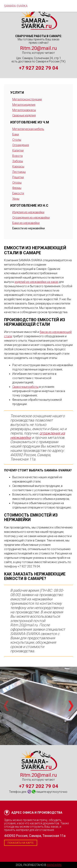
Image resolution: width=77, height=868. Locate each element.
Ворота (17, 156)
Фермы (17, 188)
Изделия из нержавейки (28, 212)
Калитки (18, 150)
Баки (16, 134)
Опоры (17, 183)
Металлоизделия (24, 105)
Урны (16, 199)
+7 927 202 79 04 (38, 68)
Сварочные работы (25, 387)
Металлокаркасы (24, 110)
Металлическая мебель (28, 129)
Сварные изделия (24, 115)
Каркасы (18, 166)
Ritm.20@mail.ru (38, 48)
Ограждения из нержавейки (31, 218)
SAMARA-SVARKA (16, 6)
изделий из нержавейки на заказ (36, 282)
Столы (17, 140)
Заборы (18, 161)
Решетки (18, 177)
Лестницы (19, 172)
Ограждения (21, 145)
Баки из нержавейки (26, 223)
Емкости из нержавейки (29, 228)
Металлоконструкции (27, 99)
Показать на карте (21, 843)
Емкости (18, 193)
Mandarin (54, 865)
